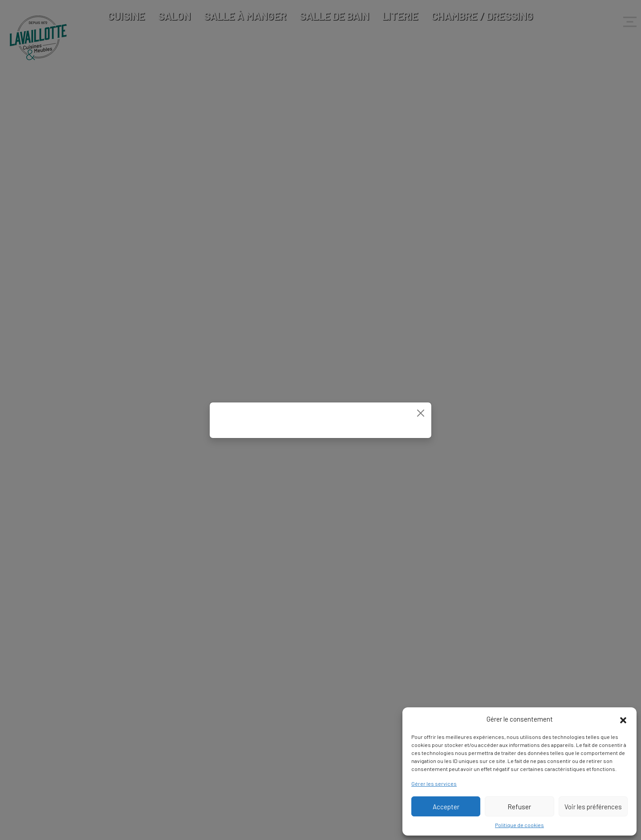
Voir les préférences (593, 807)
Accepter (446, 807)
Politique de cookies (519, 825)
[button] (623, 719)
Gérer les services (434, 783)
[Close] (421, 413)
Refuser (519, 807)
